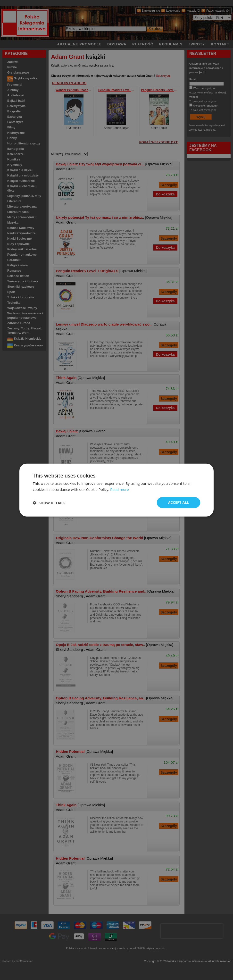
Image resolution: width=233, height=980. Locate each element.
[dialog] (116, 490)
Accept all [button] (179, 502)
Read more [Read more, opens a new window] (120, 489)
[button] (49, 503)
